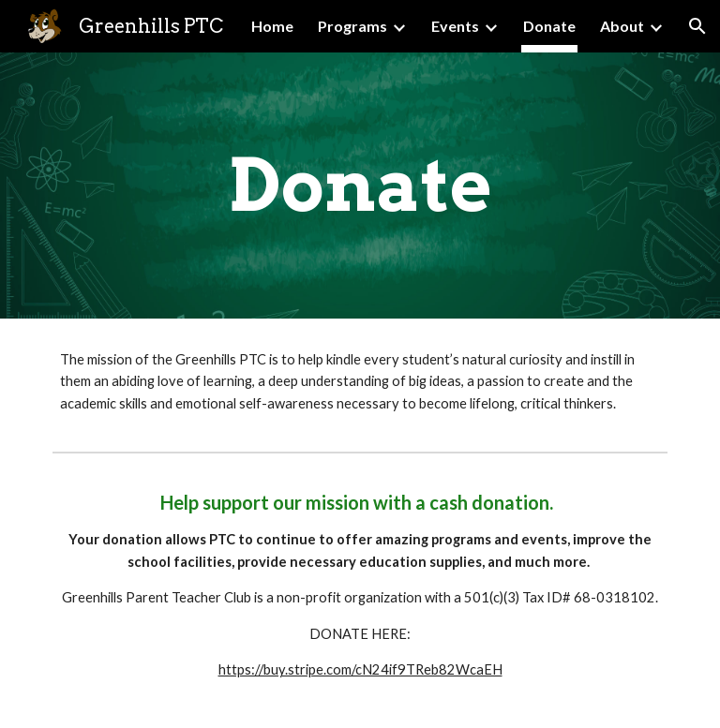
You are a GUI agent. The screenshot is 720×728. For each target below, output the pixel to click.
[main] (360, 186)
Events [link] (455, 26)
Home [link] (272, 26)
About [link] (622, 26)
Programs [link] (352, 26)
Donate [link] (549, 26)
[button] (697, 26)
